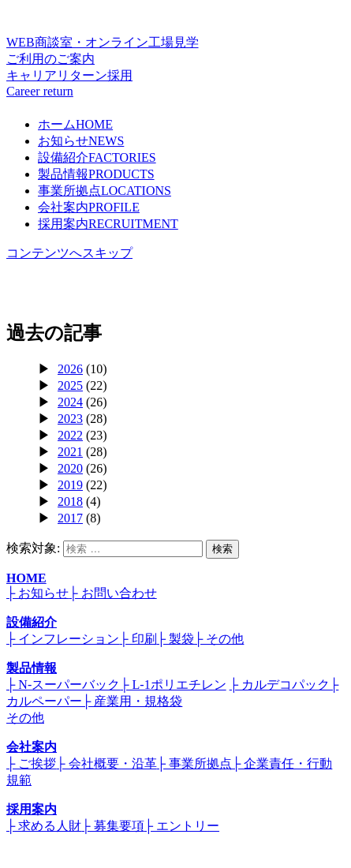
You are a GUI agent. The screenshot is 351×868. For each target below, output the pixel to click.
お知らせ (81, 141)
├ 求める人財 (44, 826)
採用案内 (108, 224)
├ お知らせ (37, 593)
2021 (70, 452)
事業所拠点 (105, 191)
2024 (70, 402)
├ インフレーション (63, 639)
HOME (26, 578)
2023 (70, 419)
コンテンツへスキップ (69, 253)
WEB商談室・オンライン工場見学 (175, 52)
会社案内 (89, 207)
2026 (70, 369)
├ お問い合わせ (112, 593)
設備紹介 (97, 157)
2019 (70, 485)
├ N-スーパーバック (63, 685)
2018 (70, 501)
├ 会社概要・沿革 (106, 763)
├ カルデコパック (280, 685)
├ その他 (219, 639)
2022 (70, 435)
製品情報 (96, 174)
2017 (70, 518)
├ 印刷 (138, 639)
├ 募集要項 (112, 826)
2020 (70, 468)
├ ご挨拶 (31, 763)
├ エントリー (182, 826)
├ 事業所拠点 (194, 763)
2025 (70, 385)
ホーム (75, 124)
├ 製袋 (175, 639)
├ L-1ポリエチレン (173, 685)
